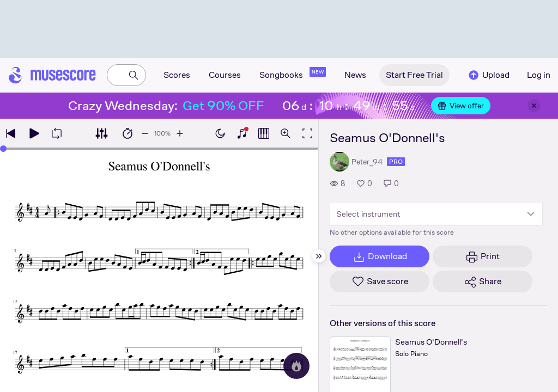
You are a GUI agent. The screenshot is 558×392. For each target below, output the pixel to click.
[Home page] (52, 75)
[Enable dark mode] (220, 133)
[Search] (134, 75)
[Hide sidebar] (319, 256)
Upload (488, 75)
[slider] (3, 149)
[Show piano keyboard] (242, 133)
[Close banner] (534, 106)
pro (396, 162)
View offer (461, 106)
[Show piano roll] (264, 133)
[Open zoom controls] (286, 133)
